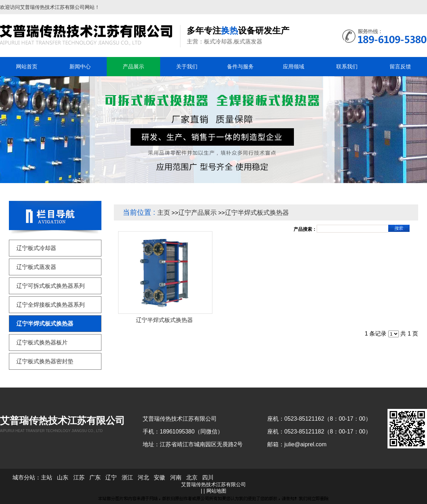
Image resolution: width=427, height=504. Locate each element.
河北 (143, 477)
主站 (47, 477)
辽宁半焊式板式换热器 (257, 213)
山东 (63, 477)
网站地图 (216, 491)
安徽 (159, 477)
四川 (208, 477)
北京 (192, 477)
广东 (95, 477)
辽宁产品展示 (197, 213)
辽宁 (111, 477)
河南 (176, 477)
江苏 (79, 477)
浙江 (127, 477)
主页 (164, 213)
